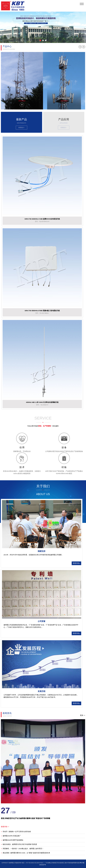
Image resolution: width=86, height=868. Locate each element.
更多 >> (83, 715)
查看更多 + (22, 128)
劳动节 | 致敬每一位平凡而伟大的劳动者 (16, 832)
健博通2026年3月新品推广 (11, 836)
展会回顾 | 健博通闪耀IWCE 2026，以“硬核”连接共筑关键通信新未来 (25, 853)
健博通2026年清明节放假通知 (12, 840)
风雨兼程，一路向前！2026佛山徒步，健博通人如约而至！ (22, 849)
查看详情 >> (5, 827)
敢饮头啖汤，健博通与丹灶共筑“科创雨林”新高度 (19, 844)
